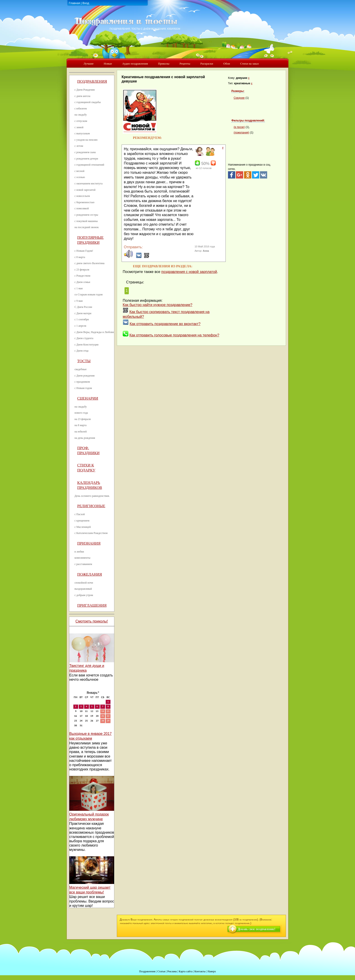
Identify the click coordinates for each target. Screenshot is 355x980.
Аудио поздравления (135, 64)
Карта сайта (186, 971)
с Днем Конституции (86, 345)
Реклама (172, 971)
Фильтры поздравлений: (248, 121)
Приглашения (92, 605)
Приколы (164, 64)
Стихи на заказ (249, 64)
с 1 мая (79, 288)
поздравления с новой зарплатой (189, 272)
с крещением (82, 521)
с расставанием (83, 564)
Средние (239, 98)
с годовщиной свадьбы (88, 102)
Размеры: (238, 91)
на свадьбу (81, 115)
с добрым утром (84, 595)
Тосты (84, 361)
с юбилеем (81, 109)
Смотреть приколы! (92, 621)
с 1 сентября (82, 319)
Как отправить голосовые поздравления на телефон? (174, 335)
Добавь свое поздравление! (257, 929)
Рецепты (185, 64)
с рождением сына (85, 152)
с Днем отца (82, 351)
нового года (81, 413)
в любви (79, 552)
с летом (79, 146)
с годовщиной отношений (89, 165)
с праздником (82, 382)
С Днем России (83, 307)
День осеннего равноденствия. (92, 496)
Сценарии (88, 398)
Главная (74, 3)
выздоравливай (83, 589)
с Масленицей (83, 527)
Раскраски (207, 64)
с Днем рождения (85, 376)
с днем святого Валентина (89, 263)
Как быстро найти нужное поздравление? (158, 305)
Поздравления (92, 81)
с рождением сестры (86, 215)
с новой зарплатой (85, 190)
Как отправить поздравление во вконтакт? (165, 324)
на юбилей (81, 432)
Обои (227, 64)
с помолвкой (82, 208)
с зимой (79, 127)
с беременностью (84, 202)
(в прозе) (239, 127)
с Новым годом (83, 388)
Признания (89, 543)
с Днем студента (84, 338)
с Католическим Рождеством (91, 533)
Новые (108, 64)
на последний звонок (87, 227)
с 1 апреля (80, 326)
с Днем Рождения (85, 90)
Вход (86, 3)
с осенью (80, 177)
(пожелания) (241, 133)
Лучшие (89, 64)
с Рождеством (82, 276)
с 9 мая (79, 301)
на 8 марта (80, 425)
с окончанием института (89, 183)
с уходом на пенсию (86, 140)
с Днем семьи (82, 282)
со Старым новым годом (89, 294)
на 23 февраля (83, 419)
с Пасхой (80, 514)
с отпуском (81, 121)
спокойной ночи (84, 583)
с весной (79, 171)
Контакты (200, 971)
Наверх (212, 971)
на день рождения (85, 438)
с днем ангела (82, 96)
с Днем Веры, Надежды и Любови (94, 332)
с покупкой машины (86, 221)
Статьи (161, 971)
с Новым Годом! (84, 251)
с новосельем (82, 196)
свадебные (81, 369)
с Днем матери (83, 313)
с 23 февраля (82, 270)
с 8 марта (80, 257)
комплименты (82, 558)
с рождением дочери (86, 159)
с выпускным (82, 133)
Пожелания (90, 574)
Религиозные (91, 506)
